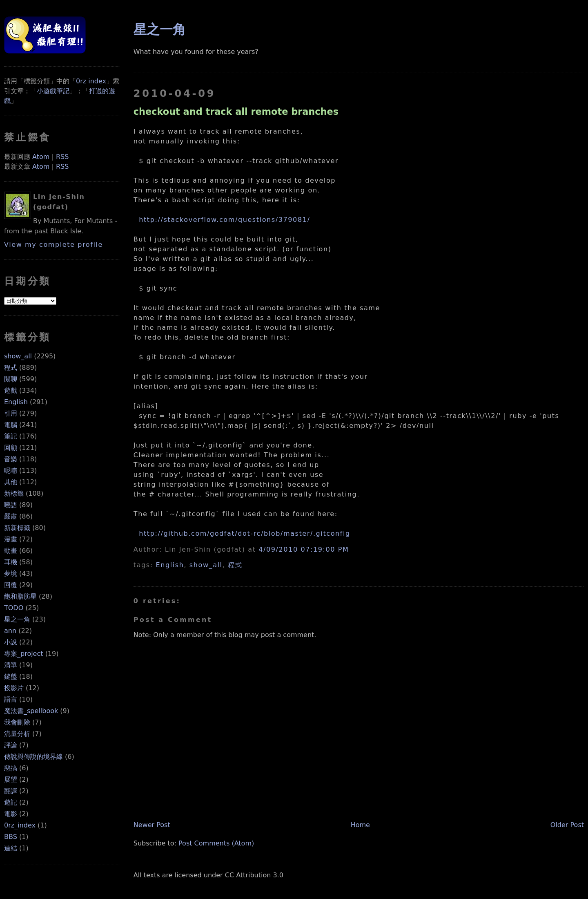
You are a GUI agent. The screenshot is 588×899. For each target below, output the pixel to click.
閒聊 (11, 379)
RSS (62, 157)
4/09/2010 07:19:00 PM (304, 549)
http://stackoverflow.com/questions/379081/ (224, 220)
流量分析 (17, 734)
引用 (11, 413)
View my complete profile (53, 245)
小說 (11, 642)
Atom (41, 157)
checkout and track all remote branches (236, 112)
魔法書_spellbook (31, 711)
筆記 (11, 436)
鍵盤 (11, 676)
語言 (11, 699)
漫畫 (11, 539)
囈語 (11, 505)
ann (10, 631)
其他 (11, 482)
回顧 (11, 448)
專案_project (24, 654)
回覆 (11, 585)
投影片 (14, 688)
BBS (11, 837)
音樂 (11, 459)
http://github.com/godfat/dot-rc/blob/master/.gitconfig (245, 533)
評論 (11, 745)
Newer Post (152, 825)
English (16, 402)
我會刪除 (17, 722)
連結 (11, 848)
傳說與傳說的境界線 (33, 757)
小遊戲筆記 (53, 91)
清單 (11, 665)
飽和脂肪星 (20, 596)
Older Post (567, 825)
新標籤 (14, 493)
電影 (11, 814)
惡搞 (11, 768)
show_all (18, 356)
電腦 (11, 425)
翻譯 (11, 791)
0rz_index (20, 825)
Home (360, 825)
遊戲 (11, 390)
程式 (11, 368)
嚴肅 (11, 516)
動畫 (11, 551)
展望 (11, 779)
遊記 (11, 802)
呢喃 (11, 471)
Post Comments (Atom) (216, 843)
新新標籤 (17, 528)
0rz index (91, 81)
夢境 (11, 574)
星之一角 (17, 619)
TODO (14, 608)
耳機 (11, 562)
